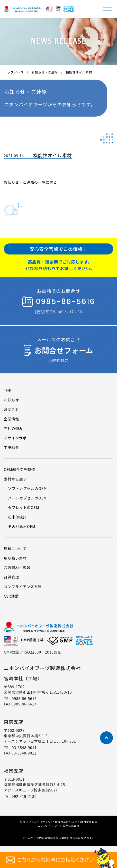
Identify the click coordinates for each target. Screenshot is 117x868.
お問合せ (11, 409)
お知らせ (11, 400)
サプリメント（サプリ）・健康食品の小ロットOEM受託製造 (60, 822)
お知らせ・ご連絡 (45, 72)
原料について (15, 549)
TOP (8, 390)
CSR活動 (11, 596)
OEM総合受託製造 (19, 469)
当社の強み (13, 428)
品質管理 (11, 577)
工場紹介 (11, 447)
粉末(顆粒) (17, 517)
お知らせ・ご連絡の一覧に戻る (30, 182)
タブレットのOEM (24, 507)
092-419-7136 (24, 796)
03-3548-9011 (24, 748)
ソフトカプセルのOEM (27, 488)
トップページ (14, 72)
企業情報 (11, 419)
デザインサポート (19, 438)
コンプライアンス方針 (23, 587)
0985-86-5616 (24, 699)
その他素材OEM (22, 526)
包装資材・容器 (17, 568)
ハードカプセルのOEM (27, 498)
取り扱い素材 (15, 558)
